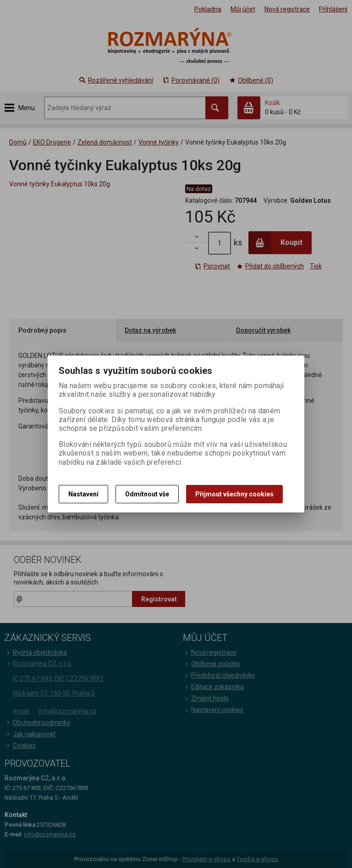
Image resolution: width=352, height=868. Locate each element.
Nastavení (83, 494)
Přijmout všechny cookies (234, 494)
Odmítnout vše (147, 494)
